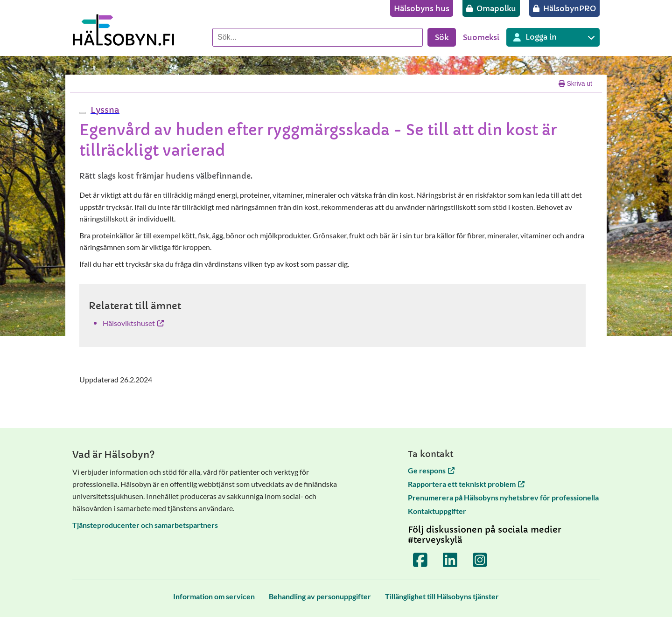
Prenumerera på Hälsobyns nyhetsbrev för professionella (503, 497)
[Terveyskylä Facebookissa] (420, 560)
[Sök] (318, 37)
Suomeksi (481, 37)
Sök (442, 37)
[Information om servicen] (214, 596)
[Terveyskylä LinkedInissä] (450, 560)
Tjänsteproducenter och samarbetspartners (145, 525)
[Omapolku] (491, 8)
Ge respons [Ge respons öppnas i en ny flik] (431, 470)
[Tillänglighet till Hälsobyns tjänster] (442, 596)
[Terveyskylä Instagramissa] (480, 560)
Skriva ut (575, 83)
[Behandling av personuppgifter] (320, 596)
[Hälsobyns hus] (422, 8)
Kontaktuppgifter (437, 511)
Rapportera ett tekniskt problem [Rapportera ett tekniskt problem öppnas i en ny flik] (466, 484)
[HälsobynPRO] (564, 8)
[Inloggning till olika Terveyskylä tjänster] (553, 37)
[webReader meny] (83, 113)
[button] (104, 110)
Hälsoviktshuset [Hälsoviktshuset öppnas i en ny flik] (133, 323)
